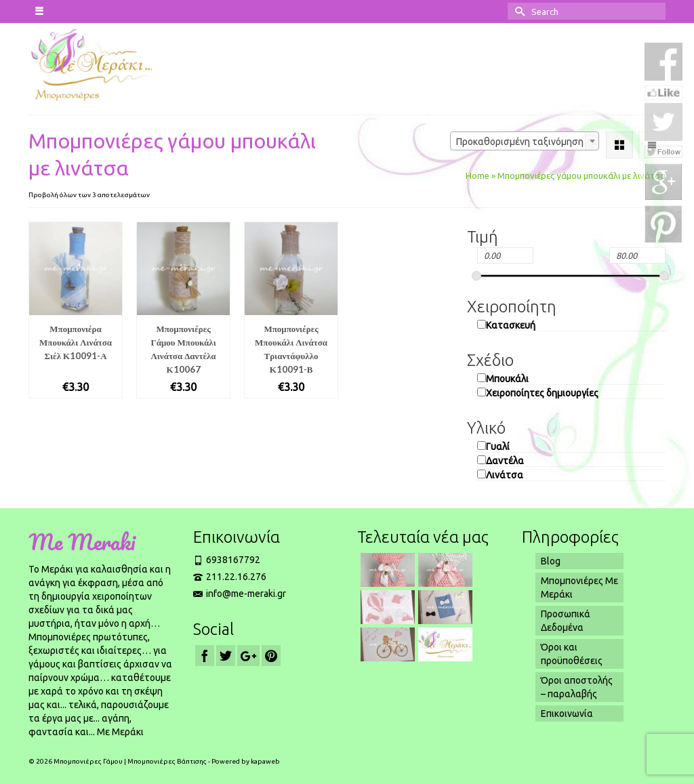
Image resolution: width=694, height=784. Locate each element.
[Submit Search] (518, 11)
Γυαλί (498, 447)
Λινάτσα (505, 475)
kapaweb (265, 761)
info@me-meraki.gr (240, 594)
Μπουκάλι (507, 379)
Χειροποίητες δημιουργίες (542, 393)
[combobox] (525, 141)
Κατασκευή (511, 325)
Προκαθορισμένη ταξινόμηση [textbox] (520, 142)
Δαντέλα (505, 461)
